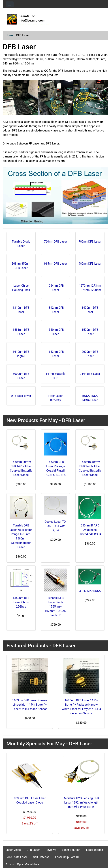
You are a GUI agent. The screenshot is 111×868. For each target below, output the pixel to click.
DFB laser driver (21, 395)
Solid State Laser (16, 857)
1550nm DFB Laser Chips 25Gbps (21, 602)
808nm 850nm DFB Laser (21, 265)
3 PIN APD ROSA (90, 591)
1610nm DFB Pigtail (21, 353)
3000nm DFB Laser (21, 375)
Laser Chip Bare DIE (68, 857)
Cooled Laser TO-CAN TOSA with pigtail (55, 526)
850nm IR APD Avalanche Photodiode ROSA (90, 530)
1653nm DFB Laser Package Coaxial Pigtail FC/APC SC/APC (55, 468)
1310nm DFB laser (21, 309)
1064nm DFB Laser (55, 287)
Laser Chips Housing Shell (21, 287)
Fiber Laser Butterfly (55, 397)
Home (9, 35)
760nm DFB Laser (56, 240)
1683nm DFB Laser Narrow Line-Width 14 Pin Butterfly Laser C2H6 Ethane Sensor (30, 705)
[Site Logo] (55, 19)
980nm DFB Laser (90, 263)
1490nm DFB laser (90, 309)
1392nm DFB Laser (55, 309)
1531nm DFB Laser (21, 331)
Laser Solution (71, 850)
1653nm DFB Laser (55, 353)
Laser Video (13, 850)
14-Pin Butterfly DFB (56, 375)
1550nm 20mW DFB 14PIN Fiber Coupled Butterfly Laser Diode (21, 468)
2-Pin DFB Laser (90, 373)
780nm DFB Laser (90, 240)
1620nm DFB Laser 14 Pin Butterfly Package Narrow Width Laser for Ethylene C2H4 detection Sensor (81, 707)
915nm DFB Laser (56, 263)
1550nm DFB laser (55, 331)
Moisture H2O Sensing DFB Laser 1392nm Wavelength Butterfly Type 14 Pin (81, 803)
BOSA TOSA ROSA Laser (90, 397)
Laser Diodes (94, 850)
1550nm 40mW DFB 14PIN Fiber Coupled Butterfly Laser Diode (90, 468)
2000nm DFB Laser (90, 353)
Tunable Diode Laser (21, 243)
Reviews (51, 850)
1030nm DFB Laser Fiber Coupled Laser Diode (30, 800)
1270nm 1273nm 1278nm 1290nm (90, 287)
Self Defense (41, 857)
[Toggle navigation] (10, 4)
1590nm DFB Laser (90, 331)
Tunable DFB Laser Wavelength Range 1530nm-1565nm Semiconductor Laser (21, 536)
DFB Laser (33, 850)
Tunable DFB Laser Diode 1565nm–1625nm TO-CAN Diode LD (55, 607)
